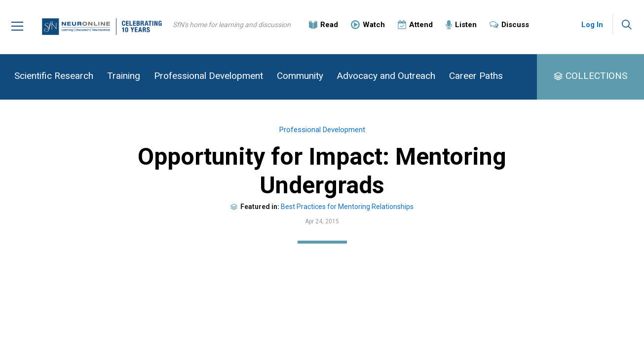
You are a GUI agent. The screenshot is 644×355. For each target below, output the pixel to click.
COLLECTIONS (596, 76)
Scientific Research (54, 76)
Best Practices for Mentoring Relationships (347, 207)
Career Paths (476, 76)
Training (124, 76)
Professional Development (208, 76)
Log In (592, 25)
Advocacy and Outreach (386, 76)
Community (300, 76)
